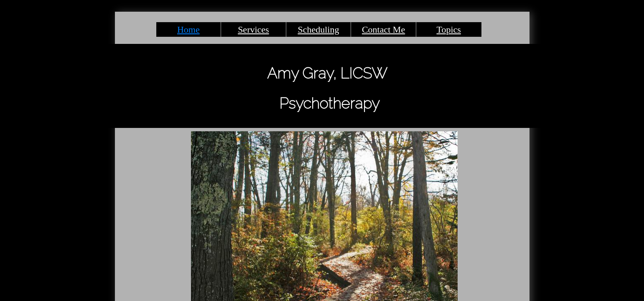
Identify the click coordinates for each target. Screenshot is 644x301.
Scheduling (318, 29)
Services (253, 29)
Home (188, 29)
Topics (449, 29)
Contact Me (383, 29)
